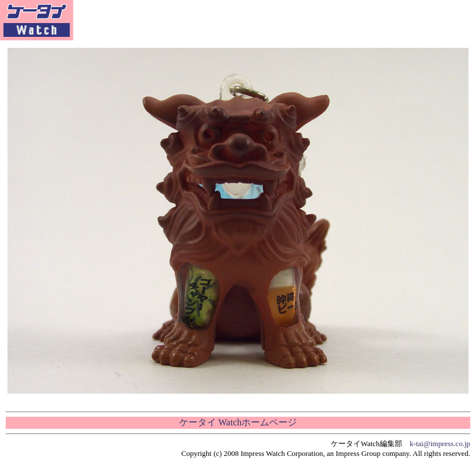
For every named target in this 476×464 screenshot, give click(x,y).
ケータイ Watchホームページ (238, 422)
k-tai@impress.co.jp (440, 444)
